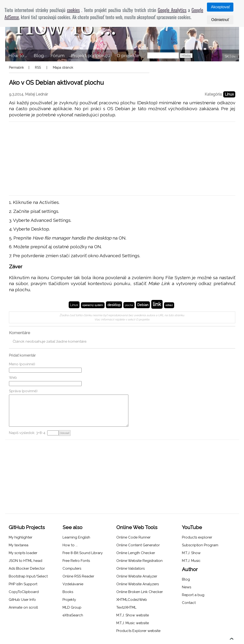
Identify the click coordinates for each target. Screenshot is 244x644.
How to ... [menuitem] (18, 55)
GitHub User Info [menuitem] (22, 600)
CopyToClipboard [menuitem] (24, 592)
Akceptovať (221, 7)
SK (227, 56)
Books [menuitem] (68, 592)
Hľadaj (186, 56)
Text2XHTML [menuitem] (126, 607)
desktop (114, 305)
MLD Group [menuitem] (72, 607)
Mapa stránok (63, 67)
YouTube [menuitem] (192, 527)
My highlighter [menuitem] (21, 537)
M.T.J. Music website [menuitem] (133, 623)
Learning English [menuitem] (76, 537)
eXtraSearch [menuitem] (73, 615)
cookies (73, 10)
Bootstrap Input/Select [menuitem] (28, 576)
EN (233, 57)
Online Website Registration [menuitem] (139, 561)
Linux (229, 94)
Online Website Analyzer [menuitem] (137, 576)
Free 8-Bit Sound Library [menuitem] (83, 553)
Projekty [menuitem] (69, 600)
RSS (38, 67)
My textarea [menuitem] (19, 545)
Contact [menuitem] (189, 603)
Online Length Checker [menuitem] (136, 553)
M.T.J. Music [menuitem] (191, 561)
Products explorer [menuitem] (197, 537)
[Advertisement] (122, 159)
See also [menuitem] (72, 527)
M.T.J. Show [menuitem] (191, 553)
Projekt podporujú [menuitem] (91, 55)
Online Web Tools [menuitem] (137, 527)
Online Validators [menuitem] (130, 568)
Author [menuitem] (190, 569)
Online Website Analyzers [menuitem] (138, 584)
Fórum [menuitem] (57, 55)
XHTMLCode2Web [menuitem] (132, 600)
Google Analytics (172, 10)
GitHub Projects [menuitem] (27, 527)
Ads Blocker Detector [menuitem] (27, 568)
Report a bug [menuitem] (193, 595)
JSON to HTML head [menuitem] (25, 561)
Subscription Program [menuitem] (200, 545)
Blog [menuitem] (39, 55)
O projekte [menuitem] (128, 55)
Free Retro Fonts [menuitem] (76, 561)
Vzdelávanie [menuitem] (73, 584)
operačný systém (93, 305)
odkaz (169, 305)
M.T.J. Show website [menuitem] (133, 615)
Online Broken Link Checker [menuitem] (140, 592)
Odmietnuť (220, 20)
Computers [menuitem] (72, 568)
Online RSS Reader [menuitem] (78, 576)
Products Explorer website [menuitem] (138, 631)
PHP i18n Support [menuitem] (23, 584)
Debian (143, 305)
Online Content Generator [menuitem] (138, 545)
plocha (129, 305)
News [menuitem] (187, 587)
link (157, 304)
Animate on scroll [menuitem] (23, 607)
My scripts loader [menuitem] (23, 553)
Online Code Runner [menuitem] (133, 537)
